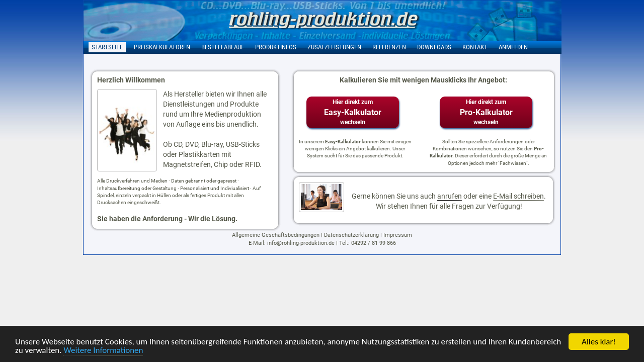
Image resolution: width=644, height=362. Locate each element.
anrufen (450, 196)
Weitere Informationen (103, 351)
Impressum (398, 235)
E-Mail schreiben (518, 196)
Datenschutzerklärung (351, 235)
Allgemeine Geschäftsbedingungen (276, 235)
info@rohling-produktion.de (301, 243)
